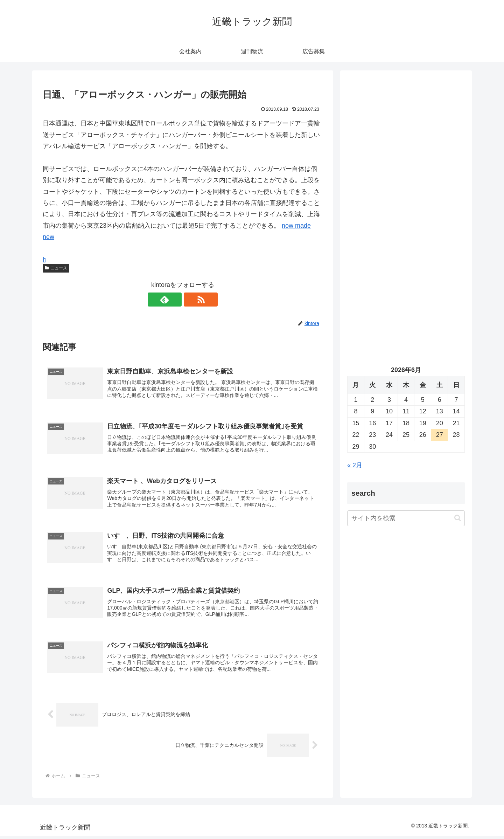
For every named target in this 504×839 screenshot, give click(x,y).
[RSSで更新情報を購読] (191, 300)
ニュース (56, 268)
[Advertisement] (406, 149)
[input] (406, 518)
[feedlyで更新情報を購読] (175, 300)
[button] (458, 518)
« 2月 (355, 465)
